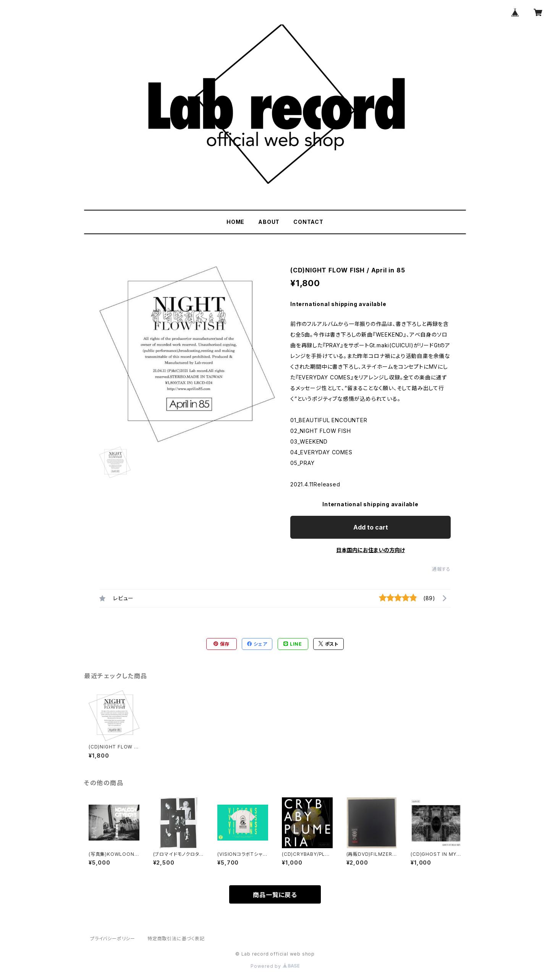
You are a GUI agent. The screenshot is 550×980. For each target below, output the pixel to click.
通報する (441, 569)
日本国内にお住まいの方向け (370, 550)
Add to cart (371, 527)
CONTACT (308, 222)
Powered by (275, 966)
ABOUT (269, 222)
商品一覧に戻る (275, 895)
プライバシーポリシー (113, 939)
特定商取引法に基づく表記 (176, 939)
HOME (235, 222)
